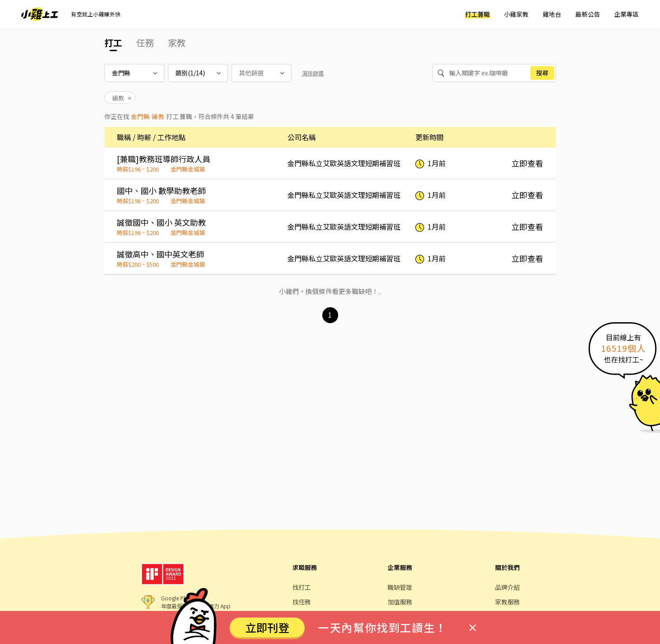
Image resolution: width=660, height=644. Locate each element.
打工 (113, 43)
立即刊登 (267, 627)
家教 (177, 43)
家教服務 (507, 602)
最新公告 (588, 14)
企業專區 (626, 14)
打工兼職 (477, 14)
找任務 (302, 602)
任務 (145, 43)
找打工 (302, 587)
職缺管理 (400, 587)
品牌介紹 (507, 587)
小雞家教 (516, 14)
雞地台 (552, 14)
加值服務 (400, 602)
